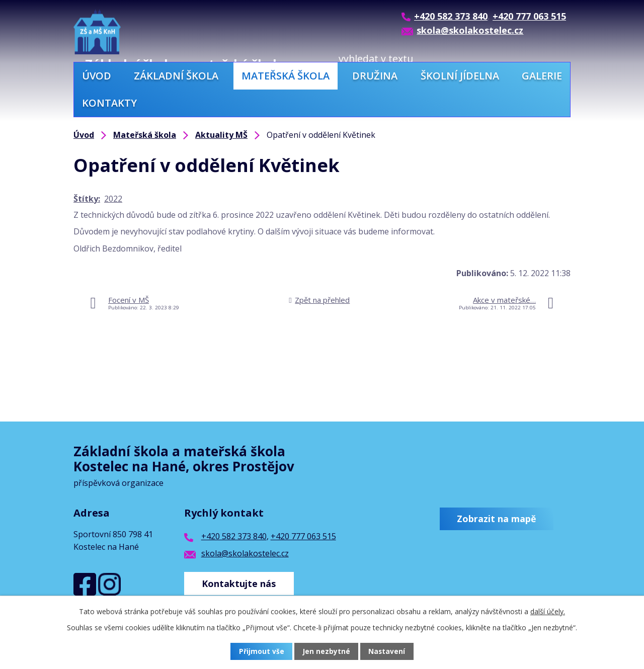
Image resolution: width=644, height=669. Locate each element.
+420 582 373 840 (234, 536)
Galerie (542, 76)
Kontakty (109, 103)
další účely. (548, 611)
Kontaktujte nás (240, 582)
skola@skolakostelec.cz (245, 553)
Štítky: (87, 199)
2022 (113, 199)
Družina (375, 76)
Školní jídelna (460, 76)
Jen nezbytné (326, 652)
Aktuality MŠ (221, 135)
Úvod (97, 76)
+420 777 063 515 (303, 536)
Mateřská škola (286, 76)
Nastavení (387, 652)
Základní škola (176, 76)
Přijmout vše (262, 652)
